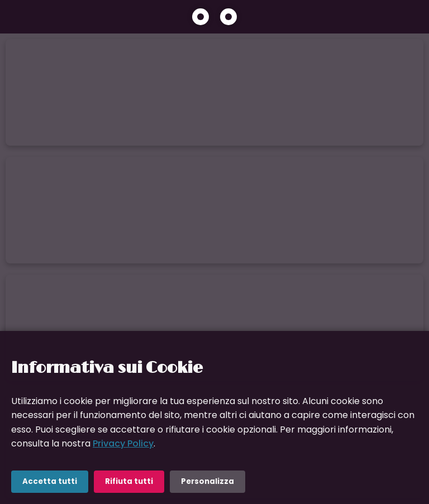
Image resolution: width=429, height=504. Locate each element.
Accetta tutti (50, 481)
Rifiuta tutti (129, 481)
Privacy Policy (123, 443)
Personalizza (208, 481)
